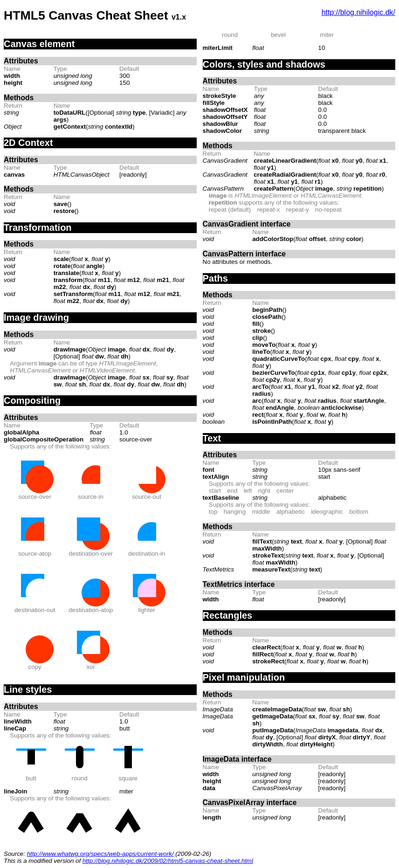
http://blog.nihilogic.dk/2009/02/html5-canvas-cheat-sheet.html (168, 861)
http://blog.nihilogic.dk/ (358, 12)
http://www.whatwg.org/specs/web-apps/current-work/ (100, 854)
